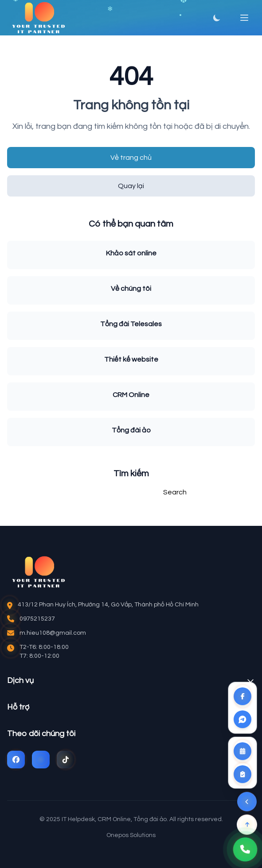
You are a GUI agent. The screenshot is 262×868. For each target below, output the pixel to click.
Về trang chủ (131, 158)
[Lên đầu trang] (247, 825)
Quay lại (131, 186)
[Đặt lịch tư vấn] (242, 751)
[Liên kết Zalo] (242, 719)
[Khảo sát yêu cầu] (242, 774)
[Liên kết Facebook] (242, 696)
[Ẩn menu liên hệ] (247, 802)
